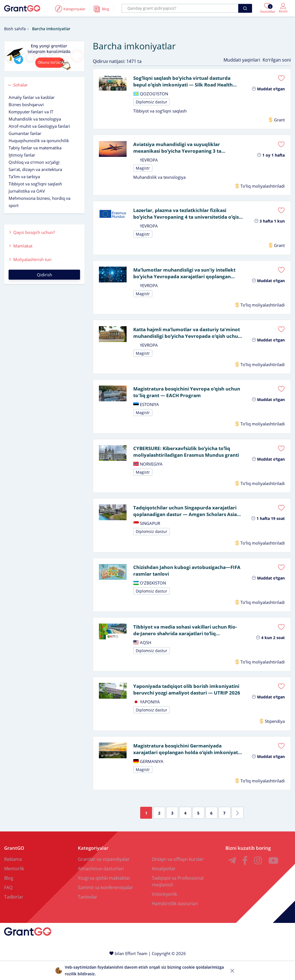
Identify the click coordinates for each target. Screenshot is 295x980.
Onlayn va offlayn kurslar (178, 878)
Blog (9, 897)
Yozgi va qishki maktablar (104, 897)
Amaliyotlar (164, 887)
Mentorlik (14, 887)
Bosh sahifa (15, 29)
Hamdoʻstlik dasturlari (175, 922)
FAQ (8, 906)
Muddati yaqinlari (242, 60)
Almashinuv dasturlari (101, 887)
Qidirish (44, 275)
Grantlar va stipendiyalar (104, 878)
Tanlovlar (88, 916)
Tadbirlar (14, 916)
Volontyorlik (164, 913)
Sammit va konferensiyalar (106, 906)
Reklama (13, 878)
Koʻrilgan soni (277, 60)
